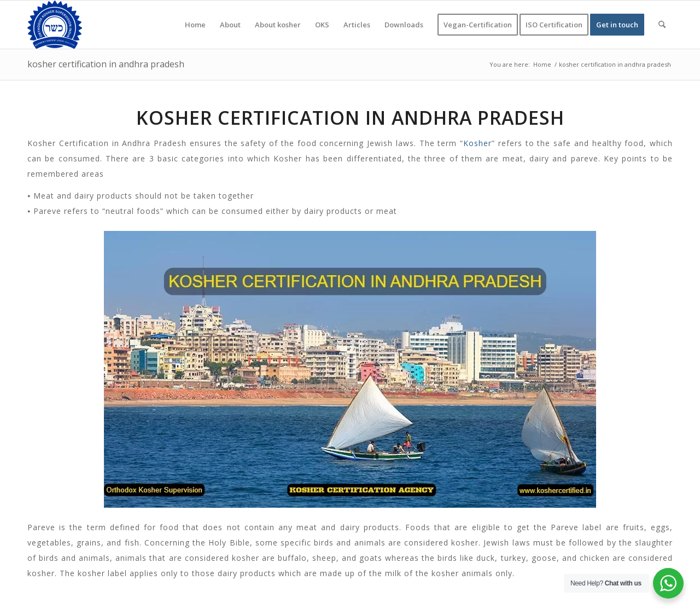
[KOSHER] (55, 25)
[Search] (662, 25)
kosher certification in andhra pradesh (106, 64)
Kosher (477, 143)
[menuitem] (195, 25)
